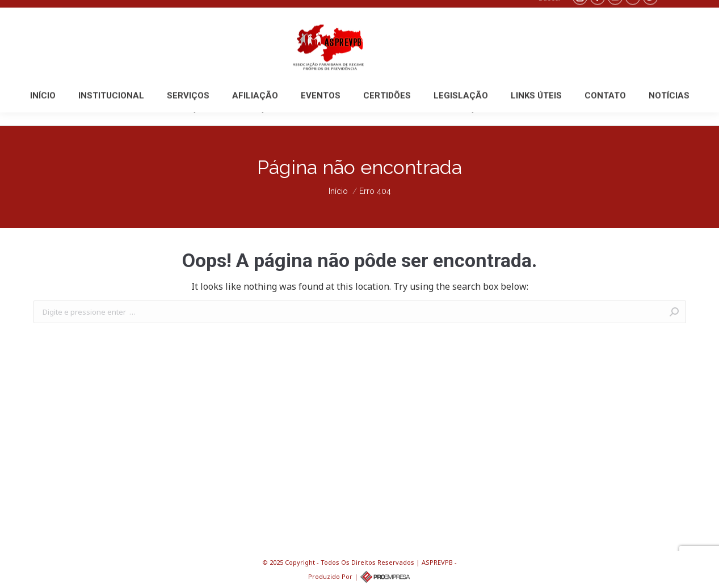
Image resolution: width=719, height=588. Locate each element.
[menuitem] (43, 109)
